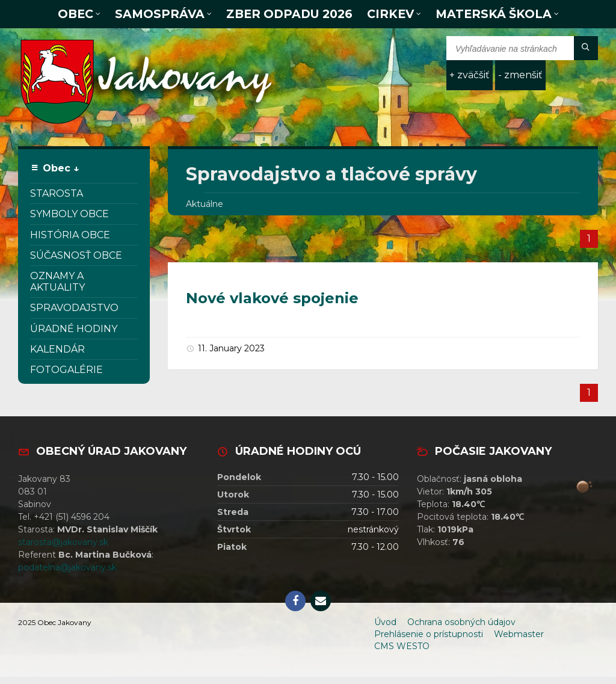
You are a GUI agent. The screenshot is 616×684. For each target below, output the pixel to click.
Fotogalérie (66, 370)
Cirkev (390, 14)
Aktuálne (205, 204)
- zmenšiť (520, 75)
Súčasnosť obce (76, 255)
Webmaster (519, 634)
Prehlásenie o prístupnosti (429, 634)
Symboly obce (69, 214)
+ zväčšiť (470, 75)
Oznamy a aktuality (57, 282)
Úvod (385, 622)
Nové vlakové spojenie (272, 298)
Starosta (57, 193)
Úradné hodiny (74, 329)
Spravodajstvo (74, 308)
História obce (70, 235)
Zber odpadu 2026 (289, 14)
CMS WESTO (402, 646)
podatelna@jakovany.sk (67, 567)
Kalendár (57, 349)
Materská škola (494, 14)
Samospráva (160, 14)
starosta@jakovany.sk (63, 542)
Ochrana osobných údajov (461, 622)
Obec (75, 14)
